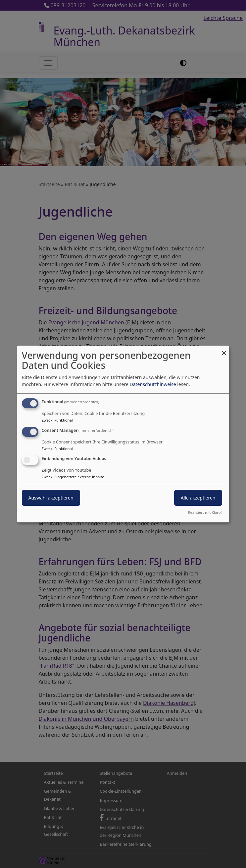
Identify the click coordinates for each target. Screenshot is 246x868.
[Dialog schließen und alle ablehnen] (224, 350)
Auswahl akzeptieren (51, 498)
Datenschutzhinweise (153, 384)
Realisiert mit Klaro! (205, 512)
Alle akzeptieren (198, 498)
